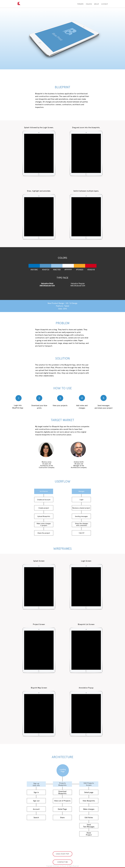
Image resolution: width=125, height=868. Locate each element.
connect (104, 4)
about (96, 4)
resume (89, 4)
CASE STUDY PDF (62, 854)
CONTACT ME (63, 862)
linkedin (80, 4)
